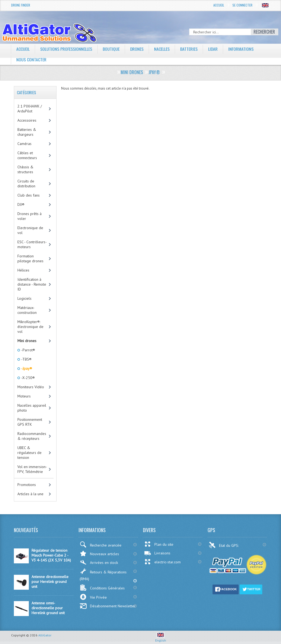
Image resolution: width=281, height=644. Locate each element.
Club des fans (29, 195)
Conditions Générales (102, 588)
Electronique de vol (30, 230)
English (161, 638)
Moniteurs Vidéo (31, 387)
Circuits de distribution (26, 184)
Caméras (24, 144)
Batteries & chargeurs (27, 132)
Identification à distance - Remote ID (32, 284)
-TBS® (26, 359)
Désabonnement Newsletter (108, 606)
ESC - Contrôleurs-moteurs (32, 244)
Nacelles (162, 49)
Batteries (189, 49)
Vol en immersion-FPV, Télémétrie (32, 469)
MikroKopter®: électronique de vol (30, 327)
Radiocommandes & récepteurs (32, 436)
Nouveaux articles (99, 553)
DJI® (21, 204)
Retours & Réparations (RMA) (103, 575)
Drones (137, 49)
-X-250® (28, 378)
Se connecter (242, 5)
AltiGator (45, 635)
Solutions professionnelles (66, 49)
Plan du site (159, 544)
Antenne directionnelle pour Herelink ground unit (50, 582)
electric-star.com (162, 562)
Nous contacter (31, 59)
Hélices (23, 270)
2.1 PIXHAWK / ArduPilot (30, 109)
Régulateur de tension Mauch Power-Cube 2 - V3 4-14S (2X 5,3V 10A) (51, 555)
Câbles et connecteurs (27, 155)
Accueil (219, 5)
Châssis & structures (25, 169)
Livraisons (157, 553)
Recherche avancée (101, 544)
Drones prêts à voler (29, 216)
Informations (241, 49)
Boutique (111, 49)
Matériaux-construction (27, 310)
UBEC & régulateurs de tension (29, 453)
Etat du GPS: (224, 545)
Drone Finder (21, 5)
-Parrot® (28, 350)
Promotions (27, 485)
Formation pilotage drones (30, 258)
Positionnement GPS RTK (30, 422)
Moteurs (24, 396)
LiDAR (213, 49)
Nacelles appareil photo (32, 408)
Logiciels (24, 298)
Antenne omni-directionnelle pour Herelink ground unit (48, 608)
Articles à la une (30, 494)
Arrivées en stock (99, 562)
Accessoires (27, 120)
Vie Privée (93, 597)
